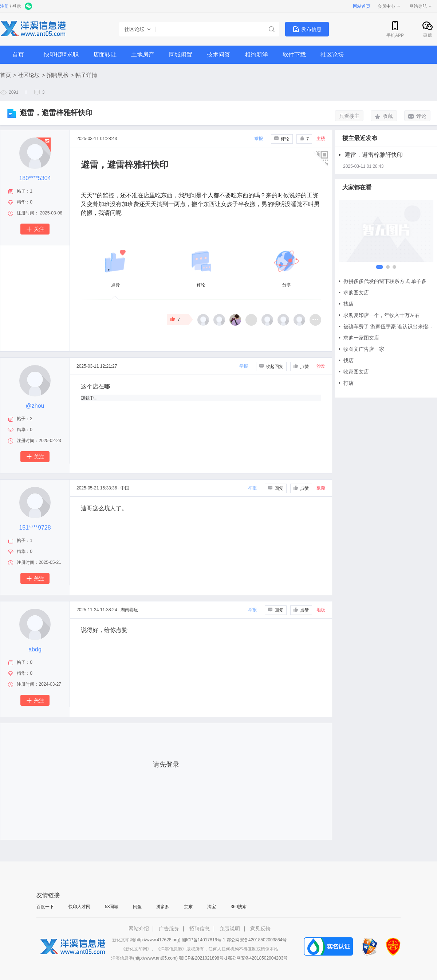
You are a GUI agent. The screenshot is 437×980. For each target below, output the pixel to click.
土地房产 (143, 55)
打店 (346, 383)
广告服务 (169, 929)
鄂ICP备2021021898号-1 (203, 958)
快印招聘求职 (61, 55)
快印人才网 (79, 907)
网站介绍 (139, 929)
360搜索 (239, 907)
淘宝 (212, 907)
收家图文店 (354, 372)
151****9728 (35, 528)
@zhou (35, 406)
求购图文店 (354, 293)
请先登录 (166, 764)
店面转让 (105, 55)
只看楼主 (349, 116)
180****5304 (35, 178)
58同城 (112, 907)
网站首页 (362, 6)
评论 (417, 116)
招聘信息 (200, 929)
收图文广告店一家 (361, 349)
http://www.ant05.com (155, 958)
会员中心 (389, 6)
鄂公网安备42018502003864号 (257, 940)
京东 (188, 907)
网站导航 (421, 6)
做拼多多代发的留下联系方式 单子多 (383, 281)
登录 (17, 6)
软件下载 (294, 55)
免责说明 (230, 929)
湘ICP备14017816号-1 (204, 940)
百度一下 (45, 907)
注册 (4, 6)
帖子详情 (86, 75)
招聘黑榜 (58, 75)
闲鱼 (137, 907)
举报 (259, 139)
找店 (346, 304)
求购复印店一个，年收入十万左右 (379, 315)
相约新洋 (256, 55)
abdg (35, 649)
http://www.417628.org (157, 940)
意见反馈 (260, 929)
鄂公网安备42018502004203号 (258, 958)
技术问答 (219, 55)
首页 (18, 55)
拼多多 (163, 907)
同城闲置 (181, 55)
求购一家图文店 (359, 338)
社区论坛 (332, 55)
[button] (378, 267)
